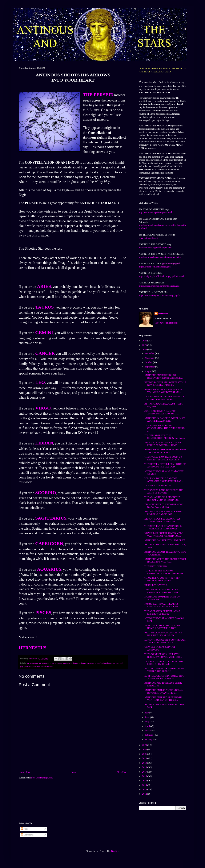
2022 (145, 750)
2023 (145, 745)
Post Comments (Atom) (42, 778)
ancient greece (45, 663)
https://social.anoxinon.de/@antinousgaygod (159, 286)
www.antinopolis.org (148, 238)
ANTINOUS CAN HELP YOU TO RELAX (165, 540)
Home (73, 772)
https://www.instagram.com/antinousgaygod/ (159, 295)
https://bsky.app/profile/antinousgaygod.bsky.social (162, 276)
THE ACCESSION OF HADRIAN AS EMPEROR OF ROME (162, 613)
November (150, 358)
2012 (145, 794)
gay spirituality (26, 666)
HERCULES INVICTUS (156, 585)
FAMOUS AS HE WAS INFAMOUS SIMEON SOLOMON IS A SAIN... (162, 605)
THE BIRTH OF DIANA (156, 566)
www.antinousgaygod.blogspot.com (155, 248)
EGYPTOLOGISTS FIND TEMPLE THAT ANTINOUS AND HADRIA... (164, 677)
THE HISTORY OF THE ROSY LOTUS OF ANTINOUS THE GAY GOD (165, 465)
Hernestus (163, 313)
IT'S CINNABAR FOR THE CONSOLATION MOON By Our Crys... (165, 437)
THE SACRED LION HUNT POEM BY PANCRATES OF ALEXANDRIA (163, 458)
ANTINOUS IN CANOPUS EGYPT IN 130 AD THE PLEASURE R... (165, 420)
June (147, 717)
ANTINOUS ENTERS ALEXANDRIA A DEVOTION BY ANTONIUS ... (163, 691)
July (147, 713)
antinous (82, 663)
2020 (145, 758)
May (147, 722)
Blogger (115, 851)
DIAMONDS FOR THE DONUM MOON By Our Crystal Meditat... (164, 506)
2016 (145, 776)
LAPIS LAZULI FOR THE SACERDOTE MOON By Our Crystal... (164, 663)
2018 (145, 767)
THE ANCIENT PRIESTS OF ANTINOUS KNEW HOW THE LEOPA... (164, 398)
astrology (90, 663)
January (149, 739)
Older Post (121, 772)
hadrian (37, 666)
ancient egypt (32, 663)
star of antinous (47, 666)
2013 (145, 789)
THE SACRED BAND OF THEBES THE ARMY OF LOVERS (164, 491)
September (150, 367)
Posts (25, 829)
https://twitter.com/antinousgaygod (155, 267)
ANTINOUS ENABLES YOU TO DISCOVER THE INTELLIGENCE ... (164, 376)
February (149, 735)
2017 (145, 772)
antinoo (66, 663)
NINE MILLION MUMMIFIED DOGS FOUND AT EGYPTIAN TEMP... (163, 444)
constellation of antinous (105, 663)
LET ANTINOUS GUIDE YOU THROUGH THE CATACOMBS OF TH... (165, 641)
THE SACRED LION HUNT (158, 486)
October (149, 362)
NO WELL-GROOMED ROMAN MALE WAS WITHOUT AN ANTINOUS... (164, 534)
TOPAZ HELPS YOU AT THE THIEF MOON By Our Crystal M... (162, 579)
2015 (145, 781)
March (148, 731)
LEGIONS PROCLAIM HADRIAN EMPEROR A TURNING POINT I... (163, 591)
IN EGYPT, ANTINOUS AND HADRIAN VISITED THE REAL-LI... (164, 670)
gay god (120, 663)
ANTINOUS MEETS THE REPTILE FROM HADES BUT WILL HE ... (165, 560)
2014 (145, 785)
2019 (145, 763)
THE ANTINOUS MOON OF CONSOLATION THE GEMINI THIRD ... (165, 428)
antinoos (74, 663)
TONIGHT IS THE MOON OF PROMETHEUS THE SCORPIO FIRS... (165, 572)
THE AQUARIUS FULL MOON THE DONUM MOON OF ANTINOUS (162, 498)
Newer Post (25, 772)
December (150, 353)
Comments (27, 835)
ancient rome (57, 663)
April (148, 726)
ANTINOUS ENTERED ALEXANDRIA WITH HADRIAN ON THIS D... (163, 699)
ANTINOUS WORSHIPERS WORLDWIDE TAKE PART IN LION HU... (165, 451)
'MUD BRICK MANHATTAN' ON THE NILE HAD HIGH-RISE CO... (163, 634)
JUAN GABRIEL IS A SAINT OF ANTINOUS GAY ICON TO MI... (162, 412)
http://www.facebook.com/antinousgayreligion (160, 257)
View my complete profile (167, 323)
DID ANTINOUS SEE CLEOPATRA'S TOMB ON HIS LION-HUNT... (162, 520)
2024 (145, 350)
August (149, 371)
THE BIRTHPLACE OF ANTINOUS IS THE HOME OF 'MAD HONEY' (163, 527)
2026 (145, 341)
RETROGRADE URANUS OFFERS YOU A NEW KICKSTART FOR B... (165, 384)
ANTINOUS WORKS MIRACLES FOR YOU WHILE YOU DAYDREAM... (163, 391)
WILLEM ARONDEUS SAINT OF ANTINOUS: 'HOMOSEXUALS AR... (164, 480)
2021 (145, 754)
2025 (145, 345)
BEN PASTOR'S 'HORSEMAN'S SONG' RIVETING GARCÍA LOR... (163, 513)
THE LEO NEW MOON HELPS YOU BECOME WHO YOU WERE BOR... (163, 655)
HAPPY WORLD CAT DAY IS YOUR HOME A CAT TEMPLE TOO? (162, 627)
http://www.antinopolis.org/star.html (155, 212)
